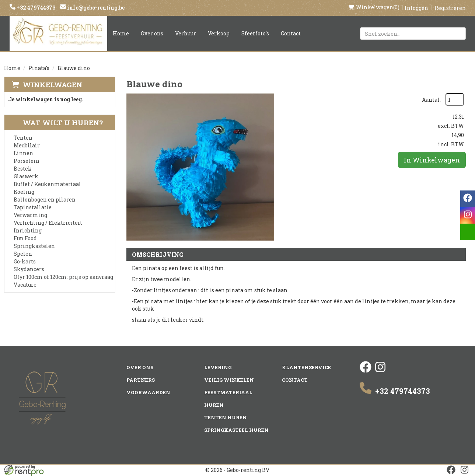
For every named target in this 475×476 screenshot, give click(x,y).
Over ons (152, 33)
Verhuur (186, 33)
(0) (374, 7)
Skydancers (29, 269)
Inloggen (416, 8)
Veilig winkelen (229, 380)
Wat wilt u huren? (57, 122)
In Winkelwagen (432, 160)
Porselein (27, 161)
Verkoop (219, 33)
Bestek (23, 169)
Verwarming (30, 215)
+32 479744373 (35, 8)
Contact (291, 33)
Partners (141, 380)
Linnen (23, 153)
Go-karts (25, 261)
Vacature (25, 285)
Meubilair (27, 145)
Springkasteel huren (236, 430)
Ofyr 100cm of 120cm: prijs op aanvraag (63, 277)
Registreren (450, 8)
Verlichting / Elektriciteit (48, 223)
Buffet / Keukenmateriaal (47, 184)
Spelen (23, 254)
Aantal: (431, 100)
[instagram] (380, 371)
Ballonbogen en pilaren (45, 199)
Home (121, 33)
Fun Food (25, 238)
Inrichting (28, 230)
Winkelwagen (53, 85)
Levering (218, 367)
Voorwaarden (148, 392)
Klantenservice (306, 367)
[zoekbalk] (413, 34)
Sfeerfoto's (255, 33)
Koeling (24, 192)
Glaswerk (26, 176)
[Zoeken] (457, 34)
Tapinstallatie (33, 207)
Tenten (23, 138)
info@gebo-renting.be (95, 8)
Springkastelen (34, 246)
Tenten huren (226, 417)
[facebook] (366, 371)
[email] (468, 232)
